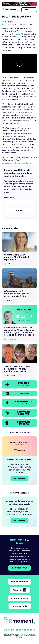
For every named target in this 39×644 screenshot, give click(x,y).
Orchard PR (18, 34)
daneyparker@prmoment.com (17, 163)
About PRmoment (20, 582)
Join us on (20, 590)
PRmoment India (20, 606)
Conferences (21, 493)
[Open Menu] (29, 10)
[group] (19, 4)
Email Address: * (12, 198)
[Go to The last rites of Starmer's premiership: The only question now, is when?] (19, 361)
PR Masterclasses (21, 433)
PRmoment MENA (20, 598)
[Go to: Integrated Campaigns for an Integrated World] (19, 512)
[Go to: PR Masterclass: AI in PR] (19, 461)
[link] (19, 4)
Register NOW (19, 568)
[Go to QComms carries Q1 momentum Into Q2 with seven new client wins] (19, 286)
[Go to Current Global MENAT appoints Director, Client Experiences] (19, 249)
